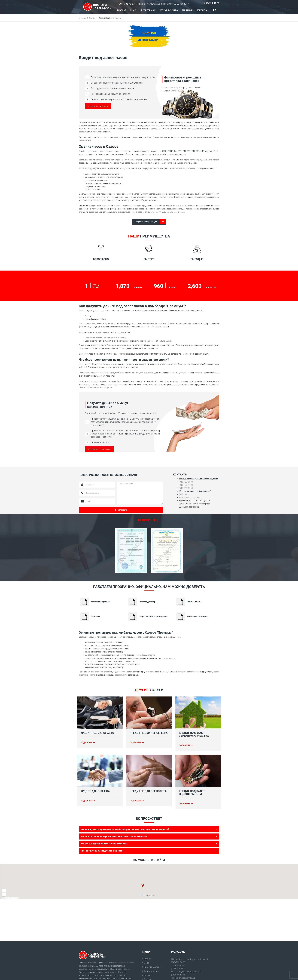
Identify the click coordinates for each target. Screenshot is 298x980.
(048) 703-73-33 (186, 485)
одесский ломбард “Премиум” (128, 206)
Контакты (148, 975)
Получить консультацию (98, 106)
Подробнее (88, 743)
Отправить (121, 510)
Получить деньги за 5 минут (99, 449)
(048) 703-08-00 (186, 488)
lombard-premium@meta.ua (148, 4)
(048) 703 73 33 (126, 4)
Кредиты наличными (153, 967)
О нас (147, 963)
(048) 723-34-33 (211, 3)
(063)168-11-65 (186, 494)
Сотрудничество (151, 971)
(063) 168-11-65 (178, 975)
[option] (131, 551)
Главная (147, 959)
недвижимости (121, 675)
